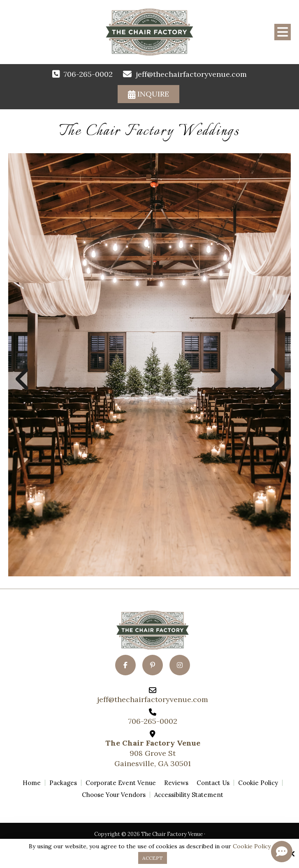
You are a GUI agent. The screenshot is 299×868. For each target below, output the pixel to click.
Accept (153, 858)
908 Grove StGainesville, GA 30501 (153, 753)
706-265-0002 (88, 74)
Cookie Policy (252, 846)
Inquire (148, 94)
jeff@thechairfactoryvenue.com (191, 74)
